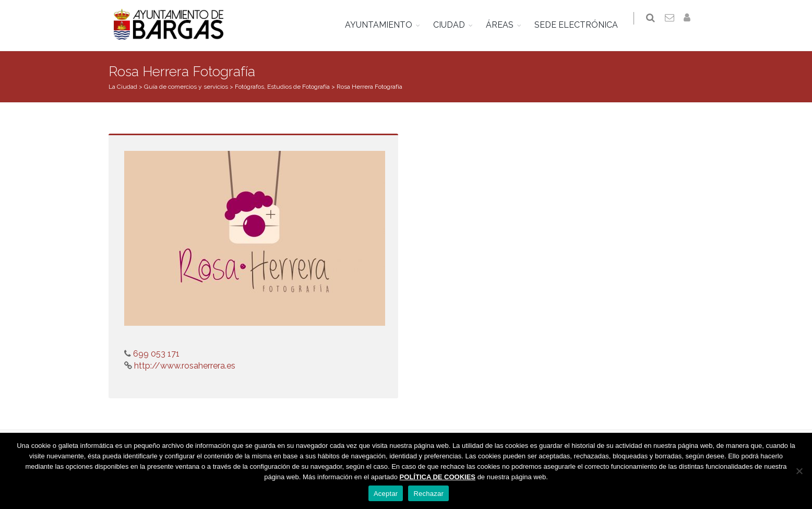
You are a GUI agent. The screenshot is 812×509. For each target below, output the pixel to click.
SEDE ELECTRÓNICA (581, 25)
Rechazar (428, 494)
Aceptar (386, 494)
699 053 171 (155, 354)
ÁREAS (505, 25)
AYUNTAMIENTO (384, 25)
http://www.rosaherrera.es (184, 366)
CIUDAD (454, 25)
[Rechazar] (799, 471)
